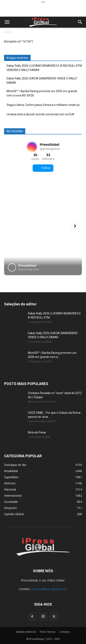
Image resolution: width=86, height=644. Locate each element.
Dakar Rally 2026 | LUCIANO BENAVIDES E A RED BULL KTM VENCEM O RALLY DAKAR (44, 68)
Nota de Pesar (37, 432)
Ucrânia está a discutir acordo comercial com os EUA (40, 114)
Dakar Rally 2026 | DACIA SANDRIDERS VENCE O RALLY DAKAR (42, 81)
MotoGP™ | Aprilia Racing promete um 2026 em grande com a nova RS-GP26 (42, 93)
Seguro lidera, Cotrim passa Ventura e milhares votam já (43, 105)
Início (7, 32)
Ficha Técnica (48, 632)
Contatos (64, 632)
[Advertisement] (43, 9)
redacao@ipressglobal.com (49, 589)
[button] (7, 22)
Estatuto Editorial (26, 632)
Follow (43, 168)
